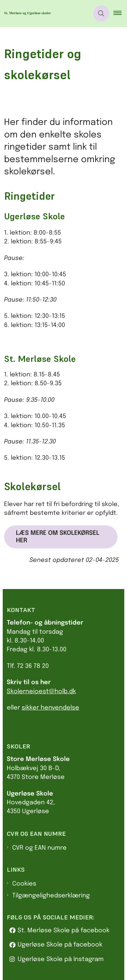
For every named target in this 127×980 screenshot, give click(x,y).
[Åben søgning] (101, 14)
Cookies (24, 884)
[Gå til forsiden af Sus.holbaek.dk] (45, 14)
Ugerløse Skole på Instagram (61, 959)
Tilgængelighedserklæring (51, 896)
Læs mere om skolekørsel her (58, 537)
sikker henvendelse (50, 708)
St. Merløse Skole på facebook (63, 931)
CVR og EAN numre (39, 848)
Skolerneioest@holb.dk (41, 692)
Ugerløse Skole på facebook (60, 945)
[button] (120, 14)
